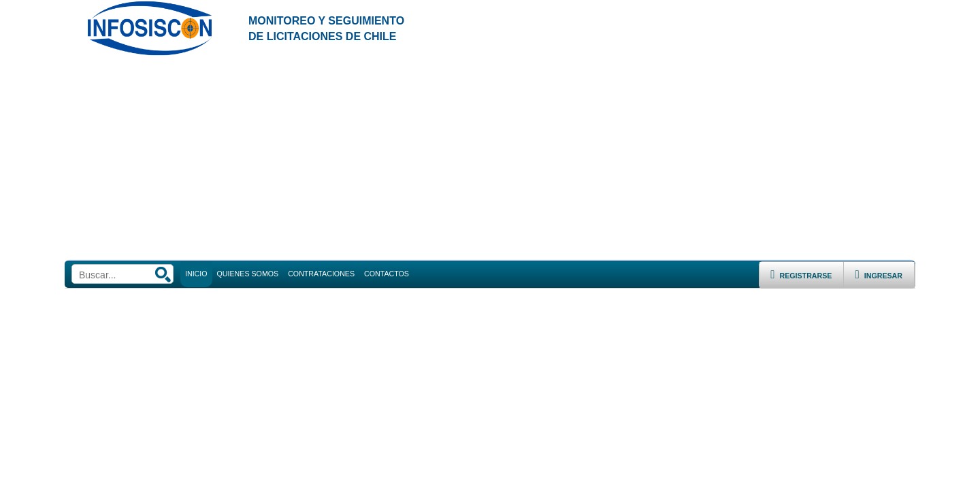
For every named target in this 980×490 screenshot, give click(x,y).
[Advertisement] (490, 159)
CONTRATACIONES (321, 274)
